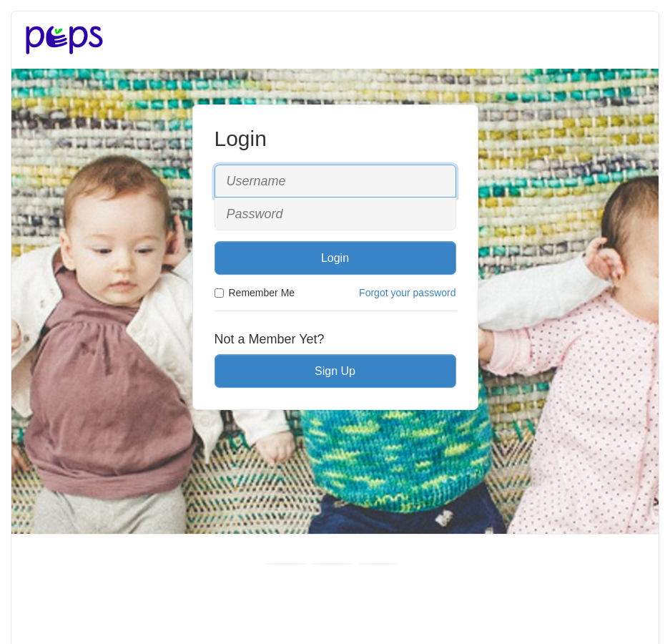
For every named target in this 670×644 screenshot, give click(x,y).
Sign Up (335, 371)
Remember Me (255, 293)
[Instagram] (378, 564)
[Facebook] (286, 564)
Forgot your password (407, 293)
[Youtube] (332, 564)
